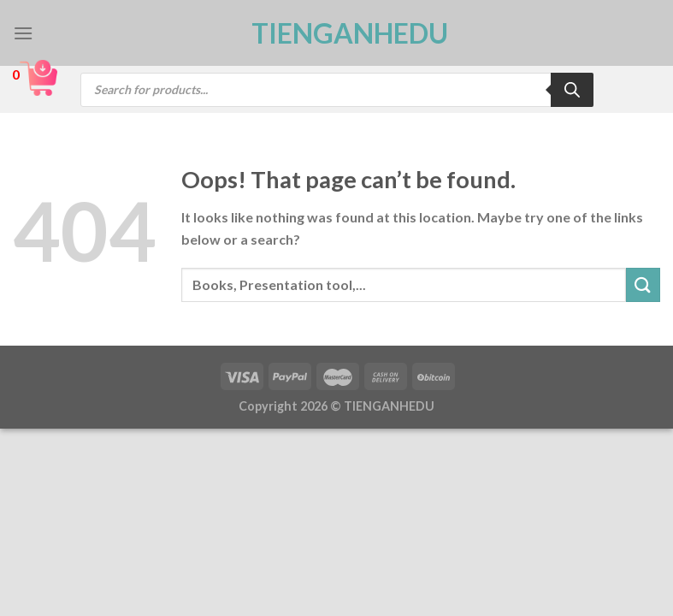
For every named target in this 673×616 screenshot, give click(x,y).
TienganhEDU (337, 33)
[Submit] (643, 284)
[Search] (572, 90)
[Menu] (23, 33)
